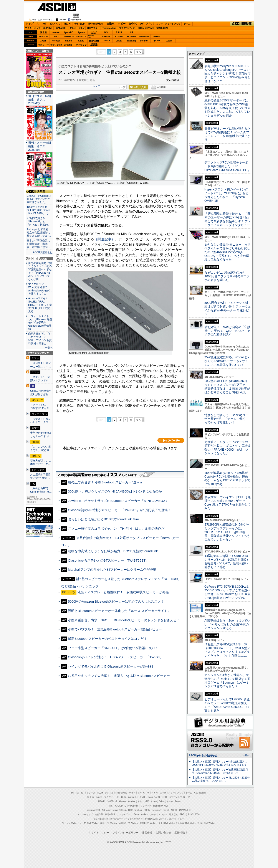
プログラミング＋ (159, 814)
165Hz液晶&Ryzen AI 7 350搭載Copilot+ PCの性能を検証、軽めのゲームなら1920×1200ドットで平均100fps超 (227, 478)
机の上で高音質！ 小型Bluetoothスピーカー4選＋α (105, 482)
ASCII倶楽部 (242, 24)
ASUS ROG (69, 37)
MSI (106, 32)
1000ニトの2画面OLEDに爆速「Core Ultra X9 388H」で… (39, 210)
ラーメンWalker (70, 823)
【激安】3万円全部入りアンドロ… (41, 379)
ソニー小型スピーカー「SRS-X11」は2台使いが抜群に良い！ (113, 648)
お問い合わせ (163, 833)
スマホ (159, 24)
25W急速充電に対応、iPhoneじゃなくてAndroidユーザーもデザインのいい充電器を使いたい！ (228, 361)
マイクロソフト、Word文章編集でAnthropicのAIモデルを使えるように (40, 289)
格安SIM (48, 28)
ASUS (119, 32)
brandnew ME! (94, 45)
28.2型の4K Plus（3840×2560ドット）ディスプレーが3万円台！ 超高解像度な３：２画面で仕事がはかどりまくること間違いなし (227, 387)
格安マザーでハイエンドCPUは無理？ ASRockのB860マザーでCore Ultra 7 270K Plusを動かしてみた (228, 503)
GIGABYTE (81, 37)
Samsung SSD (93, 810)
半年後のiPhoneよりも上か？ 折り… (41, 435)
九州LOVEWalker (167, 823)
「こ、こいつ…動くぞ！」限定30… (41, 448)
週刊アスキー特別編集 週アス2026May (40, 100)
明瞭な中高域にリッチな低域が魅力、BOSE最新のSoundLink (113, 551)
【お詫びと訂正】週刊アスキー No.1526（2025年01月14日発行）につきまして (221, 779)
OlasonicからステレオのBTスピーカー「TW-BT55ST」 (108, 560)
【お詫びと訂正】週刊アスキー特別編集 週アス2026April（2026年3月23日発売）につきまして (219, 763)
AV (142, 24)
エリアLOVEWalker (89, 823)
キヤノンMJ (56, 45)
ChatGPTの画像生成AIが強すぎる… (41, 393)
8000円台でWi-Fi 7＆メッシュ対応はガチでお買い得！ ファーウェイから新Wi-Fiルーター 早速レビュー (228, 308)
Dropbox (106, 41)
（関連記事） (104, 239)
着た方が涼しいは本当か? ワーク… (41, 462)
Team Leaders (141, 814)
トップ (30, 24)
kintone (69, 41)
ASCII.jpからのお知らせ (203, 756)
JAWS (43, 41)
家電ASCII (61, 28)
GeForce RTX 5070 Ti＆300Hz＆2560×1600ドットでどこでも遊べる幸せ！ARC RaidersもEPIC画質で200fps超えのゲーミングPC (228, 592)
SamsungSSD (91, 36)
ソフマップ (81, 45)
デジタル (79, 24)
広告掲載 (180, 833)
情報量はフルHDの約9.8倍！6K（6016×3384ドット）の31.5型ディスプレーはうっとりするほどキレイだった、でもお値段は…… (227, 650)
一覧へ (49, 348)
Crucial (119, 37)
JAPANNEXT (69, 45)
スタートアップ (173, 24)
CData (119, 41)
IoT (45, 24)
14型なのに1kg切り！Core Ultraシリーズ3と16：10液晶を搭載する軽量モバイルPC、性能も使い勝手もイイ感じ (227, 561)
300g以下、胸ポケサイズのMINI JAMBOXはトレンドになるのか (115, 491)
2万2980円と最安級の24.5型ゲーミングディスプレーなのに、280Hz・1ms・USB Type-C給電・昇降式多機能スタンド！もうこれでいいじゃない (227, 532)
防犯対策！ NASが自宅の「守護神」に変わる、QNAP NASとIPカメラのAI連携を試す (228, 331)
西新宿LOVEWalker (128, 823)
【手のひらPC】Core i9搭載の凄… (41, 490)
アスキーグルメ (77, 28)
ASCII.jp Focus (39, 259)
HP (132, 32)
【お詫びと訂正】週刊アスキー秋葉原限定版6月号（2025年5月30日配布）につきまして (220, 771)
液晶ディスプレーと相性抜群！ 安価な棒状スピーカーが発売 (123, 592)
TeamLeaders (109, 28)
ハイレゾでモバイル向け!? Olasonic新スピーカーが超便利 (110, 666)
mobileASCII (151, 819)
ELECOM (43, 37)
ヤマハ (157, 41)
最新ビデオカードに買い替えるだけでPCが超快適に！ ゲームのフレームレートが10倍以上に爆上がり (227, 134)
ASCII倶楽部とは (43, 252)
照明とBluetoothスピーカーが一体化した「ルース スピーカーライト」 (119, 611)
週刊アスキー (93, 28)
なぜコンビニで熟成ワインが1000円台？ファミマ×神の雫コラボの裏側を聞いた (227, 276)
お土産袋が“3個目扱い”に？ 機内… (41, 476)
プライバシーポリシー (126, 833)
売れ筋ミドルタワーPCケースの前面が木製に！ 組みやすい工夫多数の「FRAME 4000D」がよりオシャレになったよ (228, 448)
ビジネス (55, 24)
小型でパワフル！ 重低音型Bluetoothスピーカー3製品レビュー (115, 629)
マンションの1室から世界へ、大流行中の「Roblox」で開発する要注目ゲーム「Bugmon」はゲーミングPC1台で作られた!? (227, 681)
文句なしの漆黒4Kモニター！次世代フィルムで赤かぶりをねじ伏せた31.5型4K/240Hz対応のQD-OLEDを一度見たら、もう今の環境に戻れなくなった (228, 252)
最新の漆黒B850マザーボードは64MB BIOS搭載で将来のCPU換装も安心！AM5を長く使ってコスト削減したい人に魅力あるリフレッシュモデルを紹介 (227, 108)
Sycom (81, 32)
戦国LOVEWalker (207, 823)
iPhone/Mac (96, 24)
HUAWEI (132, 37)
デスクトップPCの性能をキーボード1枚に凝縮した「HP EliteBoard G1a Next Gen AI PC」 (227, 166)
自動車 (111, 24)
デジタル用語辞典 (134, 819)
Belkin (157, 37)
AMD (56, 37)
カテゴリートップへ (171, 440)
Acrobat (56, 41)
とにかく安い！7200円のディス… (41, 407)
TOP (73, 793)
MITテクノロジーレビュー (171, 819)
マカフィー (43, 45)
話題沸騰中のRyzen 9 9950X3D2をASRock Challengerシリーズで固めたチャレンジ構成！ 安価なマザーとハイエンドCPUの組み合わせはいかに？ (228, 74)
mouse (56, 32)
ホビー (122, 24)
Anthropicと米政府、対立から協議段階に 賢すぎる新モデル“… (39, 233)
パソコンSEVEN (94, 32)
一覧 (123, 87)
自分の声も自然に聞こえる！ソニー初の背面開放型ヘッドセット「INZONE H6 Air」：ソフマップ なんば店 (40, 271)
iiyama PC (133, 797)
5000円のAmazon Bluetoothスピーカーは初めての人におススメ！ (118, 601)
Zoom (169, 41)
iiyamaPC (69, 32)
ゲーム (187, 24)
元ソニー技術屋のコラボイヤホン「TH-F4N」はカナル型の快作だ (116, 528)
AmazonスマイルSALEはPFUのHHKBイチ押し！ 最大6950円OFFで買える (40, 305)
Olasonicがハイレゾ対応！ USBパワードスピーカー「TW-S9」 (115, 657)
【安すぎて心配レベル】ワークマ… (41, 421)
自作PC (133, 24)
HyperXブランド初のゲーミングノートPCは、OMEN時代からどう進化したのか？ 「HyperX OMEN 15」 (226, 195)
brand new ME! (160, 806)
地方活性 (150, 28)
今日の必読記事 (101, 819)
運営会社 (147, 833)
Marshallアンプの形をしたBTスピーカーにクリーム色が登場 (112, 570)
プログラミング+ (127, 28)
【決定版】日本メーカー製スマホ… (41, 365)
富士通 (43, 32)
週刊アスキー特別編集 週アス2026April (40, 146)
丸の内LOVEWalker (187, 823)
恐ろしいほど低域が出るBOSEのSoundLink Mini (103, 519)
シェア (97, 86)
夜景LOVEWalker (148, 823)
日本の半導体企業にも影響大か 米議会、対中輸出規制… (38, 244)
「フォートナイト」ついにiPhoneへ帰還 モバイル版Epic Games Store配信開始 (41, 323)
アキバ (150, 24)
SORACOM (126, 810)
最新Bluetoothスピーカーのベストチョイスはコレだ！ (108, 639)
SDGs (141, 28)
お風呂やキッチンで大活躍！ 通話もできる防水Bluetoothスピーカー (119, 676)
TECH (67, 24)
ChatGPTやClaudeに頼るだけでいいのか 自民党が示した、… (39, 199)
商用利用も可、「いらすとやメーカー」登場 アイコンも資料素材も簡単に (40, 339)
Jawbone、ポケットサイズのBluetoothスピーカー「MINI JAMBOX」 (118, 501)
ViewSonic (144, 37)
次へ (138, 52)
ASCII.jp (57, 7)
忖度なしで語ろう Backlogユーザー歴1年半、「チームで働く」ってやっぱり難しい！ (227, 419)
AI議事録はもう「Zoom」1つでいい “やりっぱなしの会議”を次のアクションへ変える (227, 624)
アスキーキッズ (33, 28)
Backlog (132, 41)
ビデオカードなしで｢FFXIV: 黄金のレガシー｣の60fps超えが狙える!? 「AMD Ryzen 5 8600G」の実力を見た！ (227, 705)
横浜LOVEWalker (108, 823)
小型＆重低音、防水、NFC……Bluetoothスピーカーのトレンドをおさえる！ (124, 620)
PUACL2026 (162, 28)
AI (38, 24)
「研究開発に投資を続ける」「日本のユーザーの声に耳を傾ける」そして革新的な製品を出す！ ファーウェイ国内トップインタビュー (228, 219)
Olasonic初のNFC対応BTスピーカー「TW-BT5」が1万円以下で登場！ (119, 510)
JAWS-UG (112, 801)
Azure (81, 41)
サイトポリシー (100, 833)
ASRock (106, 37)
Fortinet (144, 41)
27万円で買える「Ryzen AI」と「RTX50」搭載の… (39, 222)
